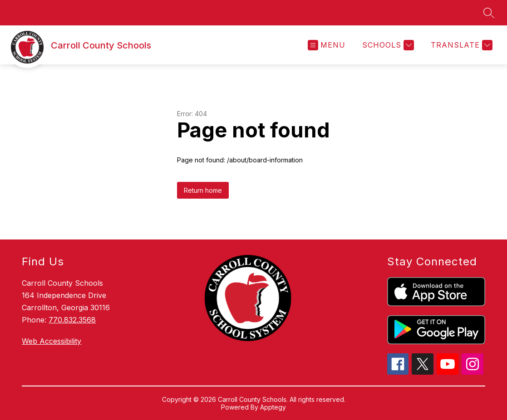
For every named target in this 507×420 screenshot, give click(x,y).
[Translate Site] (460, 45)
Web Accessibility (52, 341)
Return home (203, 190)
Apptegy (273, 407)
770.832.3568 (72, 320)
